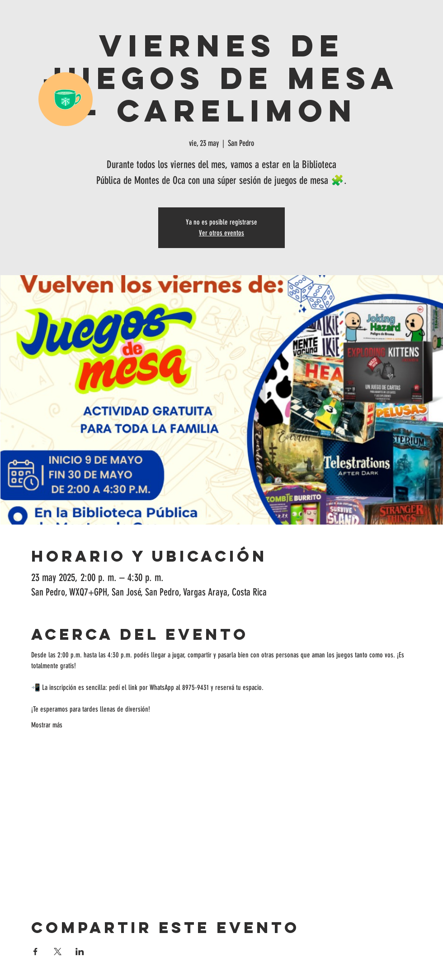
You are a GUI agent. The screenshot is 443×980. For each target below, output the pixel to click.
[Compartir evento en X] (58, 952)
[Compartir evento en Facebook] (35, 952)
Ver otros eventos (221, 233)
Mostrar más (47, 725)
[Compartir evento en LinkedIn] (80, 952)
